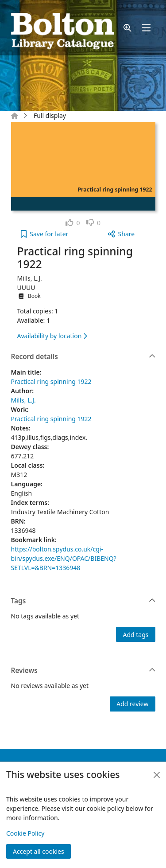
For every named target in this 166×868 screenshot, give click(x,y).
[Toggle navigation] (146, 28)
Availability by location (52, 336)
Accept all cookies (39, 851)
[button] (127, 28)
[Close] (157, 775)
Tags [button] (83, 601)
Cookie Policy (25, 833)
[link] (73, 223)
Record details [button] (83, 357)
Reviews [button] (83, 671)
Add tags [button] (135, 635)
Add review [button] (132, 704)
